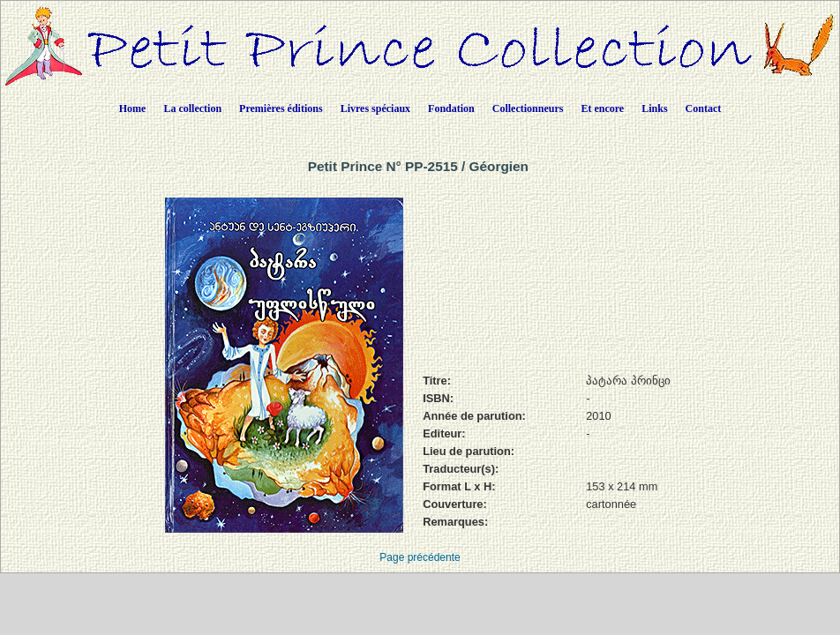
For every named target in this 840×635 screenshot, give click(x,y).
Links (654, 108)
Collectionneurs (528, 108)
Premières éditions (281, 108)
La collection (192, 108)
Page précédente (420, 557)
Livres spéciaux (375, 108)
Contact (704, 108)
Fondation (451, 108)
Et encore (602, 108)
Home (133, 108)
